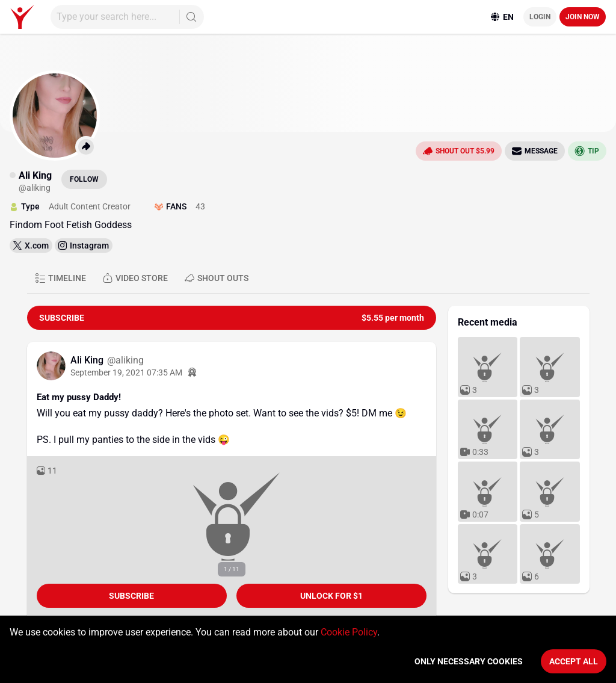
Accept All (574, 661)
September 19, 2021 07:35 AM (126, 372)
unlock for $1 (331, 596)
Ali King (88, 360)
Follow (84, 179)
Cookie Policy (349, 632)
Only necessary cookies (469, 661)
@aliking (125, 360)
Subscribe (131, 596)
